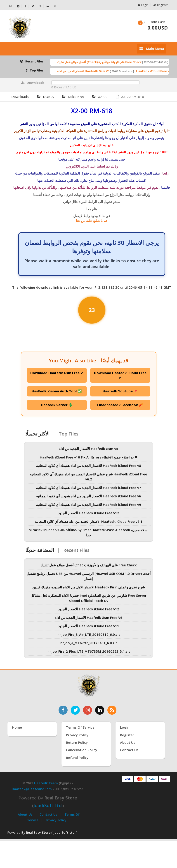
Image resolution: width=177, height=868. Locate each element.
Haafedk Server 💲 (57, 405)
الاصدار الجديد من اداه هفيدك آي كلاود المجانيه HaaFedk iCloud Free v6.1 (88, 524)
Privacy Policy (56, 820)
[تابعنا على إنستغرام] (87, 710)
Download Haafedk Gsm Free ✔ (57, 373)
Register (161, 5)
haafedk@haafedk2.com (32, 789)
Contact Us (48, 814)
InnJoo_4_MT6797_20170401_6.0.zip (88, 645)
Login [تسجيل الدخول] (125, 727)
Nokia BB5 (73, 97)
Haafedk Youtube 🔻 (120, 391)
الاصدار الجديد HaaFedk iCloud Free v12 (89, 516)
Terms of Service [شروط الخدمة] (80, 727)
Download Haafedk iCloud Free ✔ (120, 375)
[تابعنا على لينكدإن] (100, 710)
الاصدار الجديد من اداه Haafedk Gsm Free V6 (88, 620)
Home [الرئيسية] (17, 727)
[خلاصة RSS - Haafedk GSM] (55, 6)
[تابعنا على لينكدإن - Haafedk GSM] (48, 6)
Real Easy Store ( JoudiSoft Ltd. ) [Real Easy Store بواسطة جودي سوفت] (52, 832)
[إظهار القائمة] (152, 49)
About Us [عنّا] (128, 742)
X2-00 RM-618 (130, 97)
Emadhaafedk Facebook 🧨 (120, 405)
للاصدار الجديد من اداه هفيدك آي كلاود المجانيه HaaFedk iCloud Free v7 (88, 490)
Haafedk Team (46, 783)
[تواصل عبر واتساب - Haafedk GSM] (11, 6)
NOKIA (45, 97)
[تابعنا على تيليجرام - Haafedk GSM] (18, 6)
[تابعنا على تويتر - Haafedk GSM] (33, 6)
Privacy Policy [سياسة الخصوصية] (77, 735)
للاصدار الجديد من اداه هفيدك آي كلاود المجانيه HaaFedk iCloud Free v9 (88, 507)
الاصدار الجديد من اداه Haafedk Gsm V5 (91, 71)
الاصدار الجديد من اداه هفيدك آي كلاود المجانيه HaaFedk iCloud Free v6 (89, 499)
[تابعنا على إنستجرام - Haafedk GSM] (40, 6)
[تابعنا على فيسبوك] (63, 710)
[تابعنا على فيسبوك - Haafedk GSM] (26, 6)
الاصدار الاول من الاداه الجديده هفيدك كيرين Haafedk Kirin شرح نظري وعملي (89, 589)
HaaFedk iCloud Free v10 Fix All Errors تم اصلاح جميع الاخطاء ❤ (89, 460)
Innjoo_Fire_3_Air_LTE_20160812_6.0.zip (88, 637)
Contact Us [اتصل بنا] (129, 750)
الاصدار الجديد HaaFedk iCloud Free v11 (89, 629)
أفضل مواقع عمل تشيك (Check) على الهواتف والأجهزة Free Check (107, 62)
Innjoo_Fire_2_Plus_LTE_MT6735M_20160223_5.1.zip (88, 654)
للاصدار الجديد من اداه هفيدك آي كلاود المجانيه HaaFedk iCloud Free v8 (88, 468)
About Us (25, 814)
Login (144, 5)
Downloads (20, 97)
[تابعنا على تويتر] (75, 710)
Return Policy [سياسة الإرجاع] (77, 742)
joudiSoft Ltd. (48, 806)
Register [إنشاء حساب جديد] (127, 735)
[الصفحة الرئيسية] (46, 27)
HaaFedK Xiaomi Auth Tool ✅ (57, 391)
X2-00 (100, 97)
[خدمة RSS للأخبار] (112, 710)
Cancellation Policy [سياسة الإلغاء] (82, 750)
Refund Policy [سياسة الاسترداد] (77, 757)
